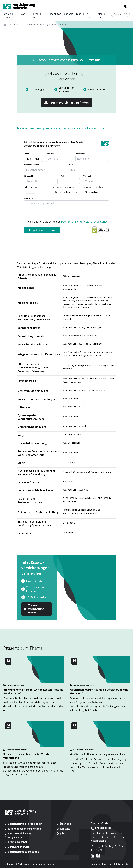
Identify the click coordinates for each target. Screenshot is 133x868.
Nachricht (28, 198)
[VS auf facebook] (97, 856)
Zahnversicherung (19, 847)
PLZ (62, 176)
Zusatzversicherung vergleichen (20, 835)
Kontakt (65, 829)
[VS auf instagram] (93, 856)
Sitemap (96, 864)
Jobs (62, 833)
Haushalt (68, 14)
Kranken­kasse (9, 16)
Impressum (108, 864)
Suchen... (121, 14)
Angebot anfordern (42, 230)
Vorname (50, 154)
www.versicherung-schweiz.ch (39, 864)
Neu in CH (102, 16)
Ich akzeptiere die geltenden (68, 222)
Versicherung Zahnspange (24, 852)
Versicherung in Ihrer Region (25, 824)
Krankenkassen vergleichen (24, 829)
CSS (16, 24)
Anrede (27, 154)
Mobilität (55, 14)
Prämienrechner (18, 842)
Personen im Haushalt (93, 187)
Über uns (65, 824)
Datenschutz (122, 864)
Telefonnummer (31, 165)
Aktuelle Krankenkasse (64, 187)
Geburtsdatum (31, 187)
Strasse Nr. (29, 176)
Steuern (79, 14)
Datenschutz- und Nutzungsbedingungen (85, 222)
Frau (28, 159)
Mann (38, 159)
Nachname (80, 154)
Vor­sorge (24, 16)
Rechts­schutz (37, 16)
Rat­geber (89, 16)
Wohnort (87, 176)
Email (70, 165)
